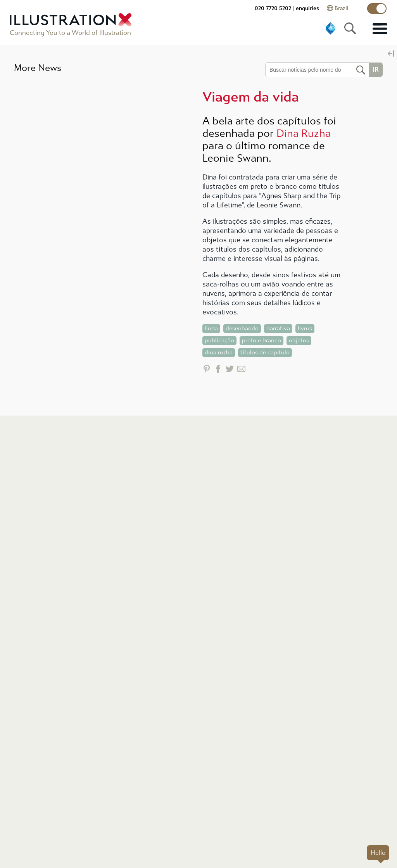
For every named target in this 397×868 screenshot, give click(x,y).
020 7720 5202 (273, 8)
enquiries (307, 8)
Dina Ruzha (304, 133)
